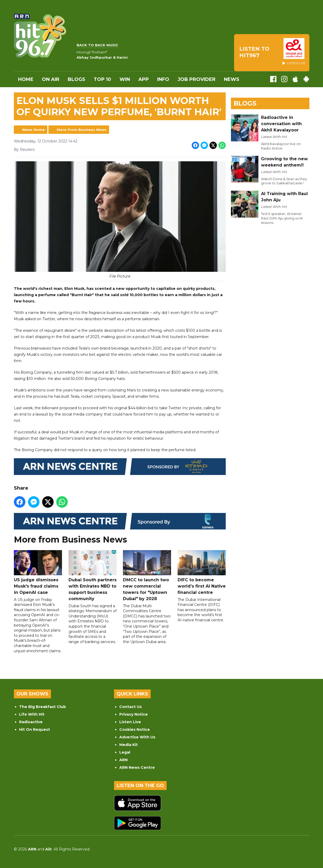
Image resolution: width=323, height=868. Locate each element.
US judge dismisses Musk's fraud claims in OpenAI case (38, 573)
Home (26, 79)
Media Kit (129, 745)
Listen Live (130, 722)
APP (144, 79)
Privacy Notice (134, 714)
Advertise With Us (137, 737)
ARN (123, 760)
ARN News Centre (137, 767)
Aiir (49, 849)
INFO (163, 79)
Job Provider (197, 79)
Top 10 (102, 79)
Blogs (76, 79)
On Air (51, 79)
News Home (33, 130)
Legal (125, 752)
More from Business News (82, 130)
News (232, 79)
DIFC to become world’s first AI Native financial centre (201, 573)
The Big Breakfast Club (42, 707)
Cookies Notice (135, 729)
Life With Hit (32, 714)
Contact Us (131, 707)
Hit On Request (35, 729)
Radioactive (31, 722)
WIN (125, 79)
